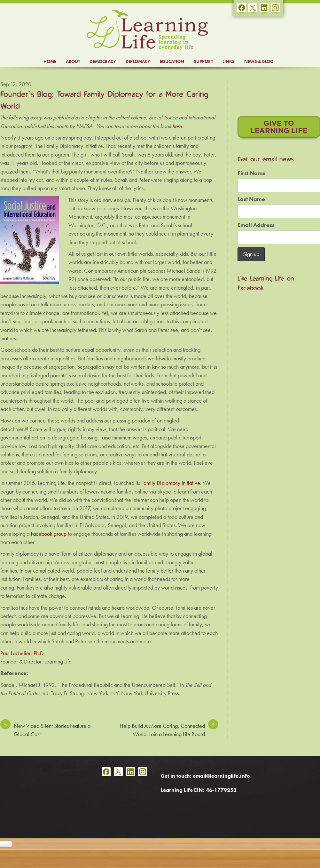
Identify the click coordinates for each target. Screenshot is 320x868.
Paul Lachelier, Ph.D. (23, 653)
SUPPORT (203, 61)
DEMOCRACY (103, 61)
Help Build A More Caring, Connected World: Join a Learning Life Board (169, 730)
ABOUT (73, 61)
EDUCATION (172, 61)
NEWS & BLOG (259, 61)
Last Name (251, 199)
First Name (252, 173)
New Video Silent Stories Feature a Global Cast (45, 730)
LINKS (229, 61)
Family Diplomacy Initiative (171, 483)
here (177, 126)
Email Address (256, 225)
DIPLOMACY (138, 61)
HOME (50, 61)
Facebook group (49, 534)
